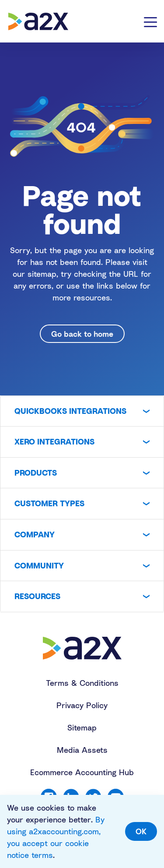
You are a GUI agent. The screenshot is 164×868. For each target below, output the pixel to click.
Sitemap (82, 727)
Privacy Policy (82, 705)
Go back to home (82, 334)
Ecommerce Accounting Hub (82, 772)
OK (141, 831)
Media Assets (82, 750)
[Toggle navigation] (150, 21)
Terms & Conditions (82, 683)
